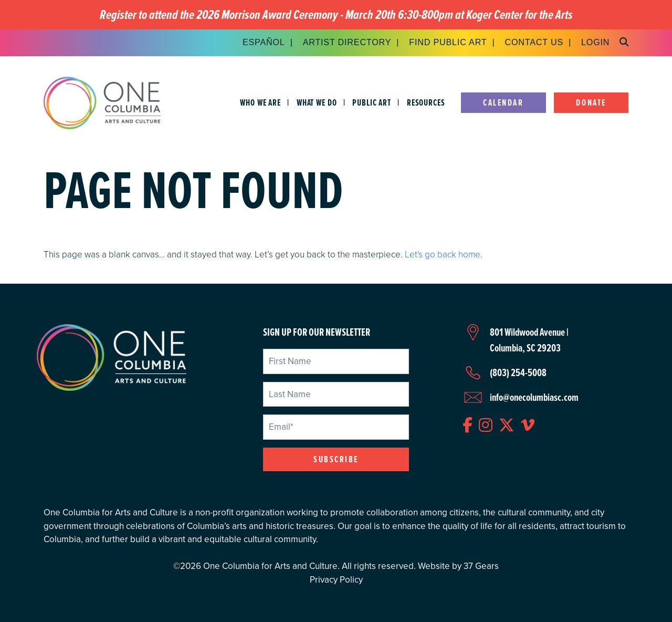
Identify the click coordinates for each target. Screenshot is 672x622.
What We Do (317, 103)
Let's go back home (443, 255)
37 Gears (481, 566)
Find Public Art (448, 42)
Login (595, 42)
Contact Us (534, 42)
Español (264, 42)
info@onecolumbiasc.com (534, 397)
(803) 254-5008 (518, 372)
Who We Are (260, 103)
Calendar (503, 103)
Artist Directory (347, 42)
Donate (591, 103)
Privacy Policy (336, 580)
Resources (426, 103)
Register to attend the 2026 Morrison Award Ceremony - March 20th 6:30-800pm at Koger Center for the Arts (336, 15)
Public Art (372, 103)
